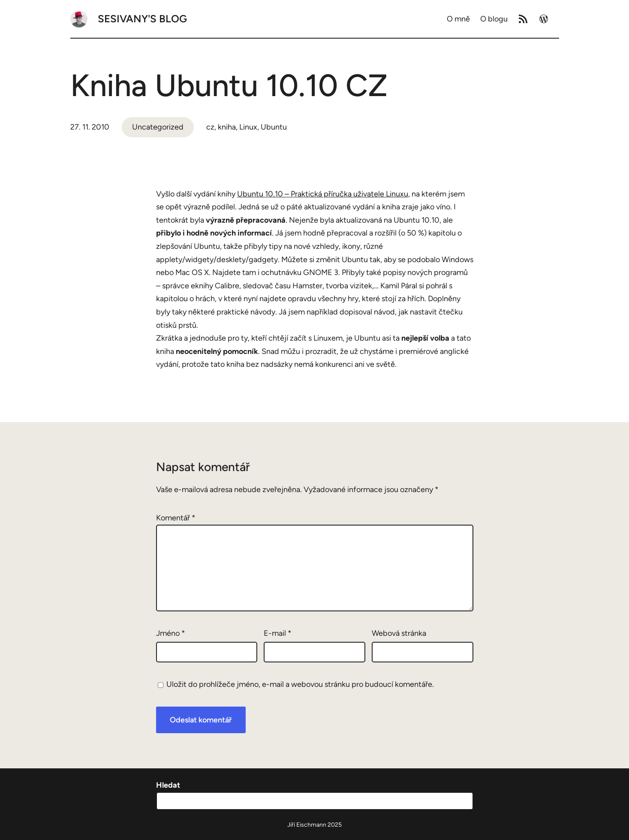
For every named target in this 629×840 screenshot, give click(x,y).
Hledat (168, 785)
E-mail (278, 633)
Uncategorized (158, 127)
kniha (227, 127)
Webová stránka (399, 633)
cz (210, 127)
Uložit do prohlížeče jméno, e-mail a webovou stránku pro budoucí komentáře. (300, 684)
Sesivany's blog (142, 19)
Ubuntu (274, 127)
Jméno (171, 633)
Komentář (176, 518)
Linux (248, 127)
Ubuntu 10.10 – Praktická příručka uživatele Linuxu (323, 194)
